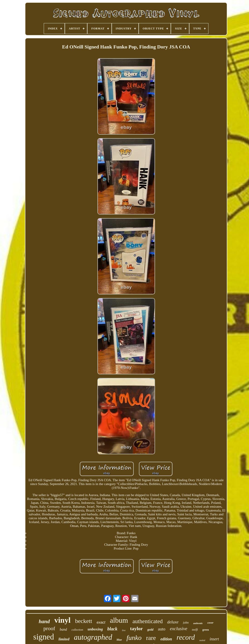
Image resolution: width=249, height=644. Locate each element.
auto (162, 629)
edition (166, 639)
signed (44, 637)
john (186, 623)
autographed (93, 637)
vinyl (63, 620)
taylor (136, 628)
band (63, 629)
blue (119, 640)
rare (151, 638)
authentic (198, 623)
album (119, 620)
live (124, 630)
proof (49, 628)
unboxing (95, 629)
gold (150, 630)
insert (214, 639)
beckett (83, 621)
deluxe (173, 622)
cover (210, 623)
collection (77, 630)
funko (134, 638)
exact (101, 622)
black (112, 629)
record (186, 637)
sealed (202, 640)
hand (44, 621)
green (205, 630)
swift (195, 630)
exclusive (179, 629)
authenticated (148, 621)
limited (64, 639)
